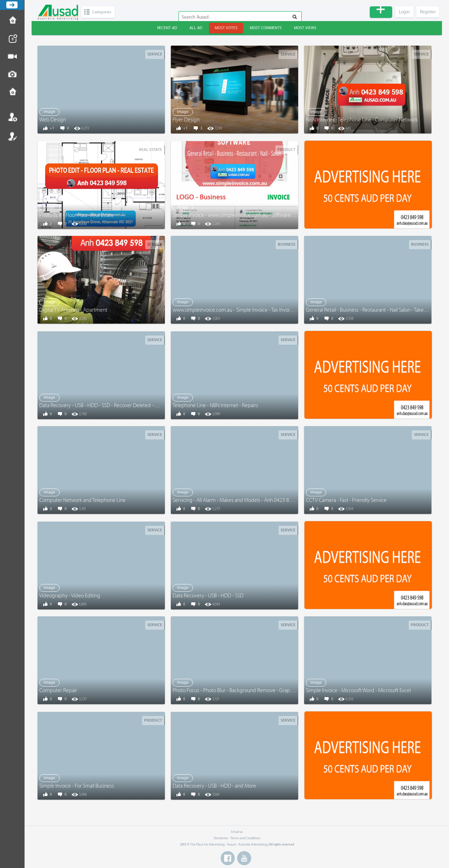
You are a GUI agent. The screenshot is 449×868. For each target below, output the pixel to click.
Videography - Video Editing (70, 596)
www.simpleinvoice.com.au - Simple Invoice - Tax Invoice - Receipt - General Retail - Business (272, 310)
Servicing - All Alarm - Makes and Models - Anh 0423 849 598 (238, 500)
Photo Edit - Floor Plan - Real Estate (77, 215)
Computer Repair (58, 691)
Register (12, 136)
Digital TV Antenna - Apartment (73, 310)
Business (287, 244)
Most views (305, 28)
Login (12, 117)
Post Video (12, 57)
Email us (237, 832)
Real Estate (150, 150)
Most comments (266, 28)
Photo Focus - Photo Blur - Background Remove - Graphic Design (243, 691)
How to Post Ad (12, 21)
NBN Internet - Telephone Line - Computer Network (362, 120)
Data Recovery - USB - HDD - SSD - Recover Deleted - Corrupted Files (114, 406)
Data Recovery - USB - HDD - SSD (208, 596)
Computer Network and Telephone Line (82, 500)
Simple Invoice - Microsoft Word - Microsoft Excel (358, 691)
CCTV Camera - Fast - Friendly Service (346, 500)
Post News (12, 39)
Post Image (12, 74)
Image (49, 112)
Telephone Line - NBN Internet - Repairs (215, 406)
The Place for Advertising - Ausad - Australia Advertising (229, 844)
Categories (104, 12)
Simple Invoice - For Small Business (77, 786)
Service (155, 54)
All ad (196, 28)
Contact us (12, 92)
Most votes (226, 28)
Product (286, 150)
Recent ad (167, 28)
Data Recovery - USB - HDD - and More (214, 786)
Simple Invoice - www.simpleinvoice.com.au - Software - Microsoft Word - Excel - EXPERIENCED (274, 215)
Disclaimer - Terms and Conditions (237, 838)
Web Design (53, 120)
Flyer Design (186, 120)
